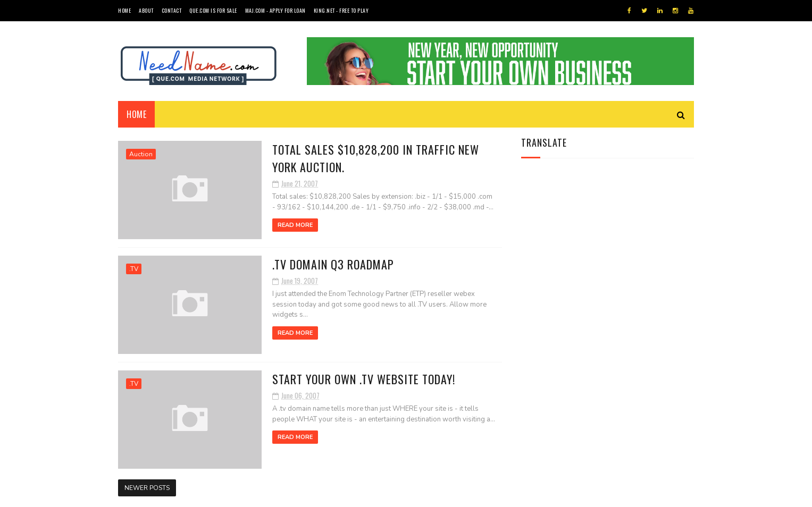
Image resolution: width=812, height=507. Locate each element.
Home (124, 10)
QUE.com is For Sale (213, 10)
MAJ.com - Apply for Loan (275, 10)
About (146, 10)
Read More (295, 225)
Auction (141, 154)
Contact (172, 10)
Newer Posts (147, 488)
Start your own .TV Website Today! (364, 379)
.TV (134, 269)
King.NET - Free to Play (341, 10)
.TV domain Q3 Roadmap (333, 264)
